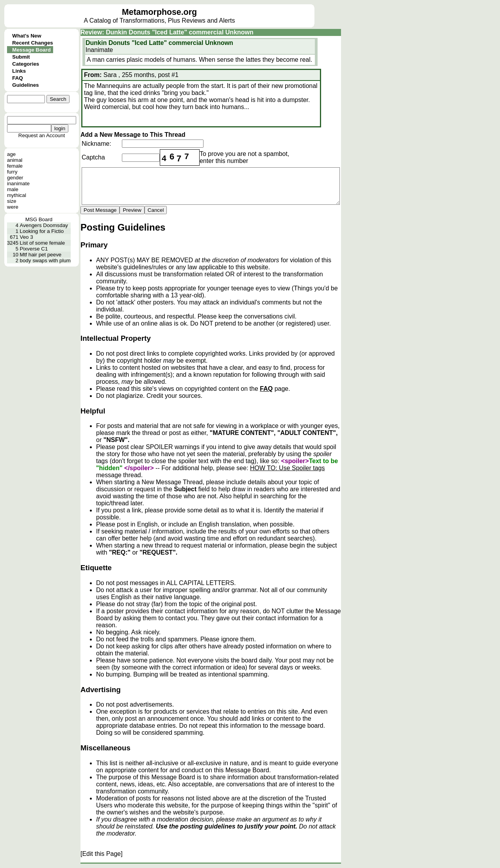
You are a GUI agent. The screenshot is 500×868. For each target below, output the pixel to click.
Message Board (31, 50)
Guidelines (25, 85)
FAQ (17, 78)
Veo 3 (27, 237)
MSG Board (39, 219)
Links (19, 71)
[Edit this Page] (102, 854)
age (11, 154)
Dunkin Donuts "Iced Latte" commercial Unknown (159, 43)
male (13, 189)
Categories (26, 64)
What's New (27, 36)
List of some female (43, 243)
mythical (17, 195)
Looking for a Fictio (42, 231)
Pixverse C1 (34, 249)
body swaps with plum (45, 260)
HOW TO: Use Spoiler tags (287, 468)
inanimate (18, 183)
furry (12, 172)
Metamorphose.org (159, 12)
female (15, 166)
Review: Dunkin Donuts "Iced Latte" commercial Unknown (167, 32)
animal (15, 160)
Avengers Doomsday (44, 225)
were (13, 207)
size (12, 201)
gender (15, 178)
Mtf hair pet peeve (41, 255)
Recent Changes (32, 43)
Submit (21, 57)
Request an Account (42, 135)
